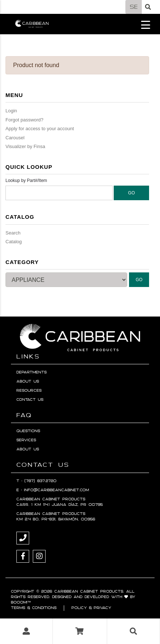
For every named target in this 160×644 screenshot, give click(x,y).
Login (11, 111)
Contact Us (30, 400)
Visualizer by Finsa (25, 146)
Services (26, 440)
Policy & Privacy (91, 608)
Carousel (15, 138)
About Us (28, 381)
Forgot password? (24, 120)
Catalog (14, 242)
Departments (32, 372)
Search (13, 233)
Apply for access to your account (40, 129)
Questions (28, 431)
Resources (29, 391)
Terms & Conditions (34, 608)
